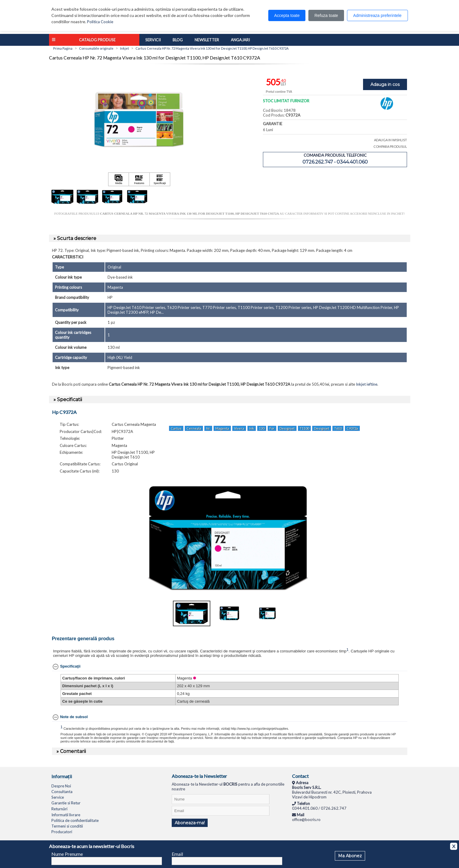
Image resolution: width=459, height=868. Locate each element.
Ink (252, 428)
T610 (338, 428)
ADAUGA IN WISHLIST (391, 140)
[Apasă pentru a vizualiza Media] (119, 179)
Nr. (208, 428)
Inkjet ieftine (367, 384)
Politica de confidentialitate (75, 820)
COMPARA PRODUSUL (390, 146)
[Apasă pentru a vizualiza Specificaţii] (160, 179)
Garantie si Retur (66, 803)
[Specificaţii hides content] (66, 667)
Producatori (62, 832)
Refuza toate (326, 15)
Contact (300, 776)
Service (58, 797)
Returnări (59, 809)
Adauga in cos (385, 84)
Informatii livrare (66, 815)
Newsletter (207, 40)
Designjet (287, 428)
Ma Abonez (350, 856)
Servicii (153, 40)
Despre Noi (61, 786)
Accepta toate (287, 15)
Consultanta (62, 792)
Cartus (176, 428)
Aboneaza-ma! (190, 823)
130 (262, 428)
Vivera (239, 428)
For (272, 428)
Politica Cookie (100, 22)
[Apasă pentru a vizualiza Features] (139, 179)
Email (177, 854)
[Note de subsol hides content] (70, 717)
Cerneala (194, 428)
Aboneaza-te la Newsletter (199, 776)
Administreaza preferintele (377, 15)
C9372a (352, 428)
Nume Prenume (67, 854)
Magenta (222, 428)
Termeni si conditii (67, 826)
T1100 (304, 428)
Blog (178, 40)
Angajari (240, 40)
